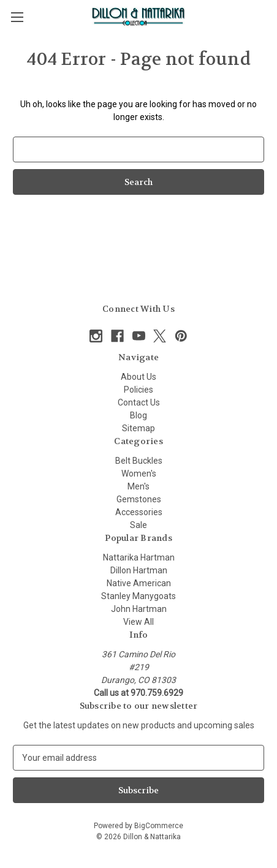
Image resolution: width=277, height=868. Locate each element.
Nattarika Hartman (139, 557)
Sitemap (138, 428)
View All (138, 622)
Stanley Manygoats (138, 596)
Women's (139, 474)
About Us (138, 377)
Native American (139, 583)
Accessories (139, 512)
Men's (138, 486)
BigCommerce (159, 826)
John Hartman (139, 609)
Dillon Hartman (139, 570)
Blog (138, 415)
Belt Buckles (139, 461)
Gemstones (139, 499)
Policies (138, 390)
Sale (138, 525)
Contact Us (139, 402)
